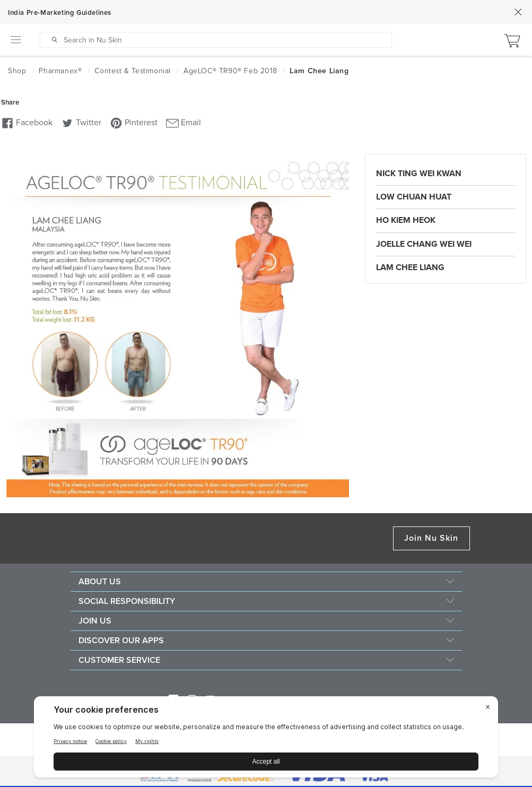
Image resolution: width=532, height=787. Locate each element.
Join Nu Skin (431, 538)
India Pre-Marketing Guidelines (60, 13)
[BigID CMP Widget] (266, 740)
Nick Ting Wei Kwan (419, 174)
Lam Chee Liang (410, 267)
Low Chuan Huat (414, 197)
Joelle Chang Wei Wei (424, 244)
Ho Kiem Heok (406, 220)
